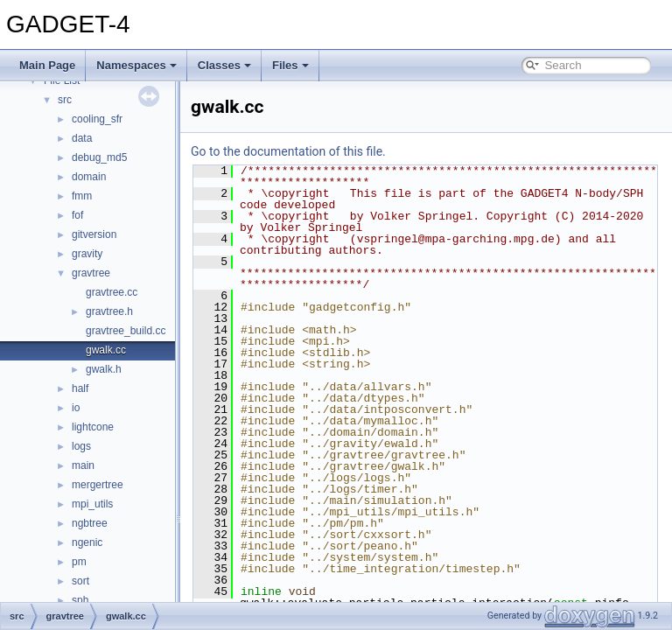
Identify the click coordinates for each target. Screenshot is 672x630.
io (76, 408)
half (80, 388)
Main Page (47, 65)
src (65, 100)
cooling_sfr (97, 119)
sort (80, 581)
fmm (82, 196)
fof (77, 215)
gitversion (94, 234)
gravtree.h (109, 311)
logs (81, 446)
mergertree (98, 485)
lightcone (93, 427)
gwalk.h (104, 369)
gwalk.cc (106, 350)
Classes (224, 65)
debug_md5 (99, 157)
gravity (87, 254)
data (82, 138)
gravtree (91, 273)
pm (79, 562)
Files (290, 65)
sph (80, 600)
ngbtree (90, 523)
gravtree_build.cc (126, 331)
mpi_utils (92, 504)
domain (89, 177)
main (83, 465)
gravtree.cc (112, 292)
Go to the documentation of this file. (332, 151)
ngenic (87, 542)
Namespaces (136, 65)
